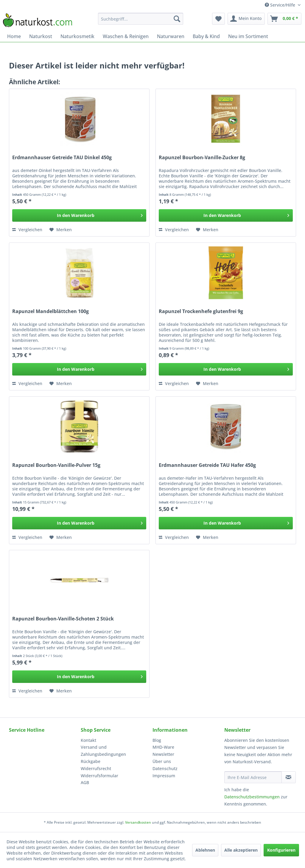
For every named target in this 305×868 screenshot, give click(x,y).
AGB (85, 782)
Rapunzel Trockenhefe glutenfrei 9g (201, 311)
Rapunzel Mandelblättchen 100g (50, 311)
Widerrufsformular (99, 776)
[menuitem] (141, 19)
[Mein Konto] (246, 19)
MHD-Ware (163, 747)
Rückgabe (91, 761)
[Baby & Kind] (206, 36)
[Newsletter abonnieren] (289, 777)
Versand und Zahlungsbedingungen (103, 751)
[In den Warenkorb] (79, 215)
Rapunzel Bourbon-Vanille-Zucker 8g (202, 158)
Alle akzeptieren (241, 850)
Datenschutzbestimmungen (252, 797)
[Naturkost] (41, 36)
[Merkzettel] (218, 19)
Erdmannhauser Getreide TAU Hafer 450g (207, 465)
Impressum (164, 776)
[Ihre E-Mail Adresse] (253, 777)
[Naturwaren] (171, 36)
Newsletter (163, 754)
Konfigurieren (281, 850)
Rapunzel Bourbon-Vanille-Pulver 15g (56, 465)
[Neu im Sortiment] (248, 36)
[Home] (14, 36)
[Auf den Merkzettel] (61, 230)
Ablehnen (205, 850)
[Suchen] (177, 19)
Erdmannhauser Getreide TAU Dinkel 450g (62, 158)
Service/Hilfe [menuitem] (281, 5)
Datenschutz (165, 768)
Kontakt (88, 740)
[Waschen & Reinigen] (126, 36)
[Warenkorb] (284, 19)
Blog (157, 740)
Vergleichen (27, 230)
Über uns (162, 761)
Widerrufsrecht (96, 768)
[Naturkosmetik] (77, 36)
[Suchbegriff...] (141, 19)
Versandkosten (138, 822)
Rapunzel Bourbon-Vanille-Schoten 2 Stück (63, 619)
